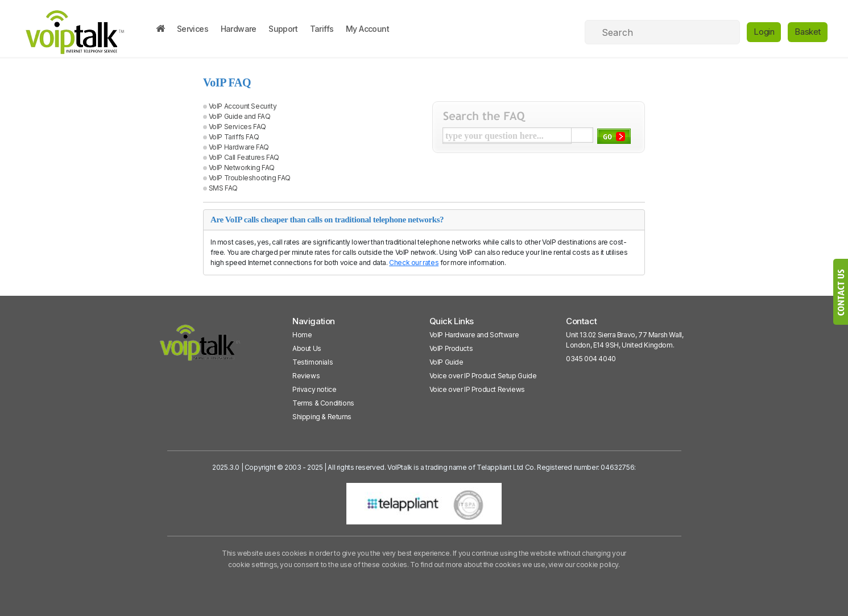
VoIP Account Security (243, 106)
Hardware (239, 29)
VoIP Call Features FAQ (244, 157)
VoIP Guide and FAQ (240, 116)
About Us (307, 348)
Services (193, 29)
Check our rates (414, 262)
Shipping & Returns (322, 417)
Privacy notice (314, 389)
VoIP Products (451, 348)
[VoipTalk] (200, 348)
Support (283, 29)
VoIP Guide (446, 362)
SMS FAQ (223, 188)
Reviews (306, 376)
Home (302, 335)
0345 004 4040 (591, 359)
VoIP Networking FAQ (242, 168)
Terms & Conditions (323, 403)
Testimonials (313, 362)
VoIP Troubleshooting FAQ (250, 178)
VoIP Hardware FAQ (239, 147)
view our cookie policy (583, 565)
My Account (367, 29)
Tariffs (322, 29)
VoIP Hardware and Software (474, 335)
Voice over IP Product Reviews (477, 389)
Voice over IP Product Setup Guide (483, 376)
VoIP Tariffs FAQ (234, 137)
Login (764, 32)
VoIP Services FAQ (237, 127)
